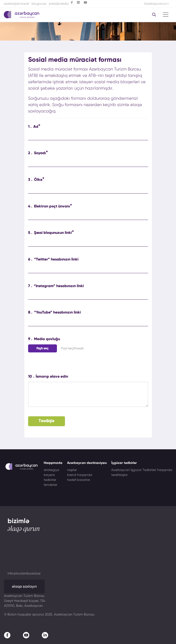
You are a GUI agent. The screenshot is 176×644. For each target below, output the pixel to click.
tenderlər (50, 485)
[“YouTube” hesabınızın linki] (88, 322)
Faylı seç (42, 348)
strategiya (51, 470)
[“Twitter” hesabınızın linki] (88, 269)
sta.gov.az (39, 4)
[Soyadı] (88, 163)
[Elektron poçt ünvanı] (88, 216)
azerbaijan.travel (16, 4)
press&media (59, 4)
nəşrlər (72, 470)
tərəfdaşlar (119, 475)
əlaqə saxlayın (24, 586)
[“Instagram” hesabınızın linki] (88, 295)
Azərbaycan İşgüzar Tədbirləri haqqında (142, 470)
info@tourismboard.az (24, 573)
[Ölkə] (88, 189)
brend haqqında (80, 475)
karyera (49, 475)
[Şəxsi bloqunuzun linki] (88, 242)
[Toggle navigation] (166, 15)
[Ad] (88, 136)
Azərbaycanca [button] (156, 4)
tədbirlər (50, 480)
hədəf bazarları (79, 480)
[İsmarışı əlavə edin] (88, 394)
